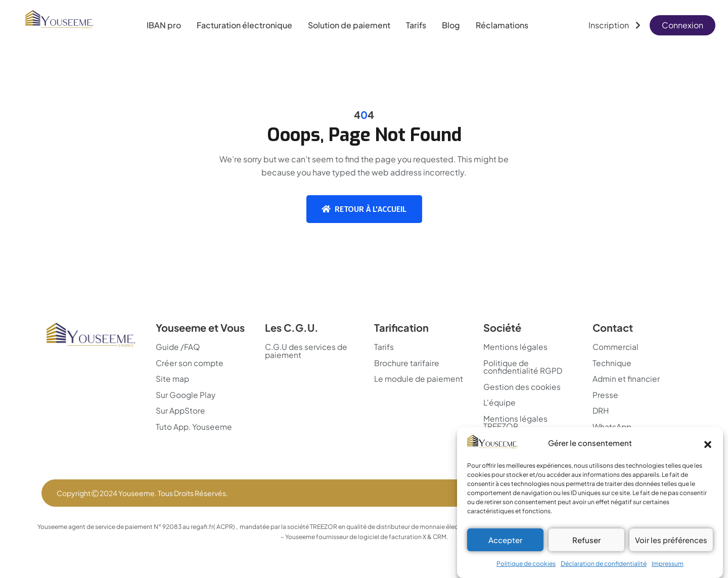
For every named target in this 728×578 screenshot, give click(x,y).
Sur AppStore (181, 412)
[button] (708, 443)
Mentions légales (516, 347)
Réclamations (502, 25)
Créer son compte (191, 363)
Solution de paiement (349, 25)
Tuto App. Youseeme (195, 428)
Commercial (617, 347)
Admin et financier (627, 379)
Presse (605, 395)
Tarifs (416, 25)
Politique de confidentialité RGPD (524, 367)
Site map (173, 379)
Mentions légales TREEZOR (516, 424)
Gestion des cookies (523, 387)
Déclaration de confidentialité (604, 564)
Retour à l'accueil (364, 209)
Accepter (505, 540)
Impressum (668, 564)
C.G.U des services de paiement (308, 351)
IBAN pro (164, 25)
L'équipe (500, 404)
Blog (451, 25)
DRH (601, 412)
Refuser (586, 540)
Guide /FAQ (178, 347)
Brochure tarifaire (407, 363)
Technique (612, 363)
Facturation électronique (244, 25)
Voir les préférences (671, 540)
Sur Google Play (186, 395)
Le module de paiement (401, 383)
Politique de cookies (526, 564)
